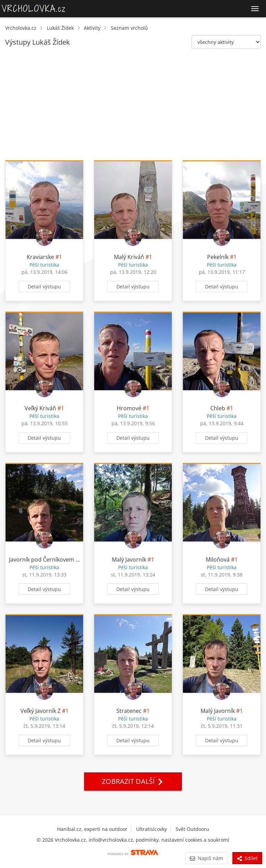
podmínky (147, 840)
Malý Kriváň (129, 257)
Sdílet (247, 858)
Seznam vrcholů (129, 28)
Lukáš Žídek (60, 28)
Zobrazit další (133, 781)
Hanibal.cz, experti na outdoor (92, 829)
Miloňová (218, 560)
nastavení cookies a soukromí (195, 840)
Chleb (218, 408)
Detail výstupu (44, 287)
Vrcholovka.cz (21, 28)
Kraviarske (40, 257)
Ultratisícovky (152, 829)
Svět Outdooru (192, 829)
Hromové (129, 408)
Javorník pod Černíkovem (42, 560)
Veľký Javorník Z (41, 711)
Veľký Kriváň (40, 408)
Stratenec (129, 711)
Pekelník (218, 257)
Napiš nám (206, 858)
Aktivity (92, 28)
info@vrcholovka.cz (111, 840)
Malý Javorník (129, 560)
